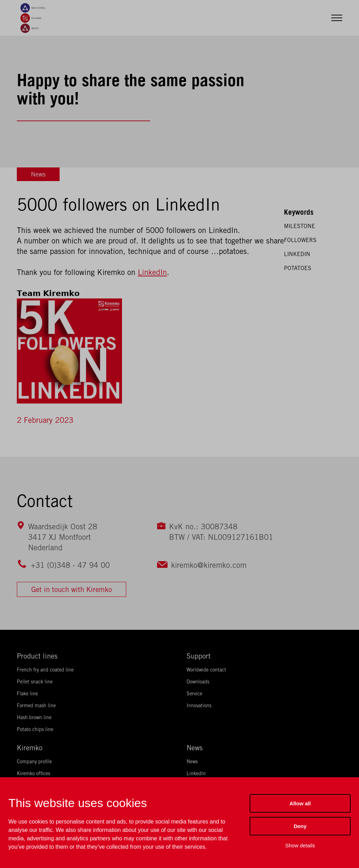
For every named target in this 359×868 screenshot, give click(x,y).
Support (199, 656)
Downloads (198, 682)
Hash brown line (34, 717)
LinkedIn (152, 272)
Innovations (199, 705)
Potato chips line (35, 729)
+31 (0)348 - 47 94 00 (70, 565)
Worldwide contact (206, 670)
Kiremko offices (33, 773)
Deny (300, 826)
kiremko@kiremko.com (209, 565)
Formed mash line (36, 705)
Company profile (34, 762)
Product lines (37, 656)
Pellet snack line (35, 682)
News (38, 174)
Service (194, 694)
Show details (300, 845)
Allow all (300, 803)
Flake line (27, 694)
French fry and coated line (45, 670)
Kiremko (30, 748)
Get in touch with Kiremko (72, 589)
